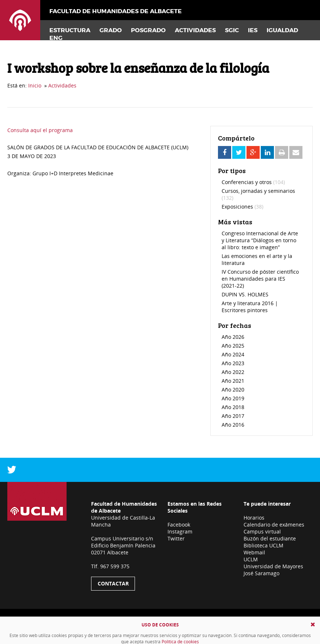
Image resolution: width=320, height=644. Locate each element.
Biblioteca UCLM (263, 545)
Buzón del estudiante (270, 538)
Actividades (195, 30)
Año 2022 (233, 372)
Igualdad (282, 30)
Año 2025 (233, 346)
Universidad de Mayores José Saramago (273, 570)
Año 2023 (233, 363)
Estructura (70, 30)
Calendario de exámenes (274, 525)
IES (253, 30)
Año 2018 (233, 407)
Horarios (254, 518)
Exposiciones (242, 207)
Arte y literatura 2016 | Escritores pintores (250, 307)
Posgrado (148, 30)
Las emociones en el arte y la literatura (257, 259)
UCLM (251, 559)
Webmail (254, 552)
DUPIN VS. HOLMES (245, 294)
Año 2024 (233, 354)
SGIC (232, 30)
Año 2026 (233, 337)
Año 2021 (233, 381)
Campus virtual (262, 531)
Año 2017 (233, 416)
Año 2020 (233, 390)
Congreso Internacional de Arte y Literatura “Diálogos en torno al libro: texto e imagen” (260, 240)
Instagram (180, 531)
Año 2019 (233, 398)
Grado (111, 30)
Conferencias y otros (253, 182)
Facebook (179, 525)
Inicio (35, 85)
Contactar (113, 583)
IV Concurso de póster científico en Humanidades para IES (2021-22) (260, 279)
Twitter (176, 538)
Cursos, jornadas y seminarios (258, 194)
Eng (56, 38)
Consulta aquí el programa (40, 130)
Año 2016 (233, 425)
